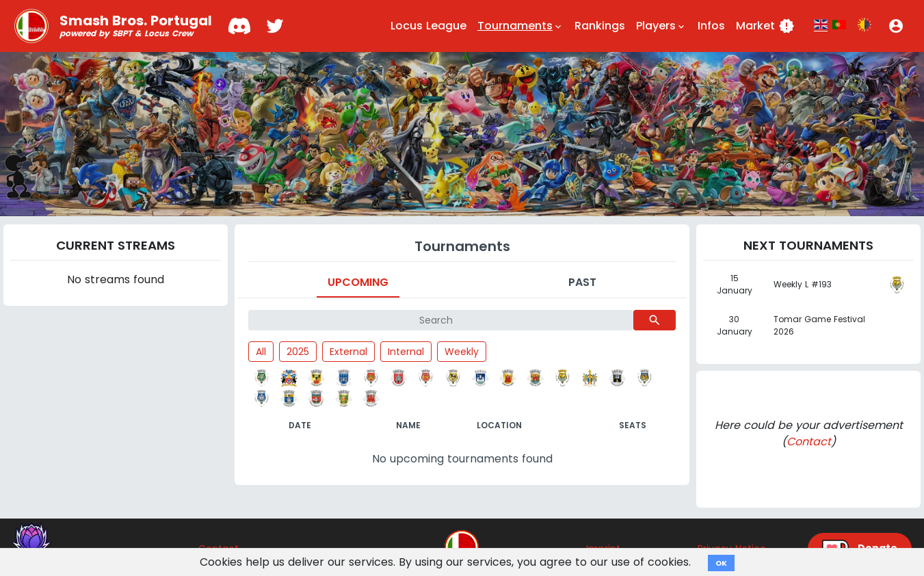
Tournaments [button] (520, 26)
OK (721, 563)
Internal (406, 352)
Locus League (428, 26)
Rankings (600, 26)
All (261, 352)
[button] (896, 26)
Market (765, 26)
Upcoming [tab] (358, 282)
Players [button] (661, 26)
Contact (809, 442)
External (348, 352)
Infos (711, 26)
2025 (298, 352)
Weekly (462, 352)
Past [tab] (582, 282)
